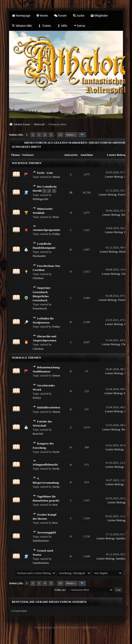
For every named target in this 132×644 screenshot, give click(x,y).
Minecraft (39, 124)
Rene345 (38, 434)
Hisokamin (39, 256)
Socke (56, 452)
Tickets (44, 26)
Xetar (56, 217)
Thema (15, 155)
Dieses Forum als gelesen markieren (56, 143)
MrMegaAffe (40, 199)
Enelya (37, 398)
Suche (78, 16)
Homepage (21, 16)
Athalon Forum (22, 124)
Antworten (71, 155)
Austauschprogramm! (46, 230)
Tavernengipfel (46, 532)
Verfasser (28, 155)
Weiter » (71, 135)
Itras (55, 505)
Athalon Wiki (22, 26)
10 (60, 135)
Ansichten (87, 155)
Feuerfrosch (40, 308)
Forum (60, 16)
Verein (42, 16)
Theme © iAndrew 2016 (84, 627)
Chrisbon (38, 278)
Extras (79, 26)
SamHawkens (41, 541)
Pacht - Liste (45, 173)
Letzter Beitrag (117, 155)
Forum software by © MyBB (51, 627)
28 (71, 192)
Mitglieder (99, 16)
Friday (56, 234)
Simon (56, 177)
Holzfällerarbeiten (49, 407)
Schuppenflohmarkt (45, 464)
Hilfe (62, 26)
